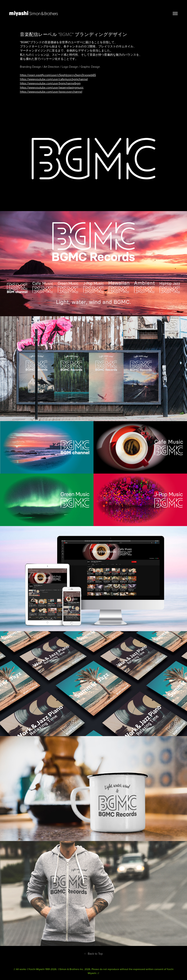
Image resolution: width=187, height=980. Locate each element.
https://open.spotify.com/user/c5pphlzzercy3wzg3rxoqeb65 (58, 75)
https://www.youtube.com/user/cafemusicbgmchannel (54, 79)
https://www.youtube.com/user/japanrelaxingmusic (52, 87)
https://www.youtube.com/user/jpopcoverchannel (51, 92)
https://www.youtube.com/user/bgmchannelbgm (50, 83)
